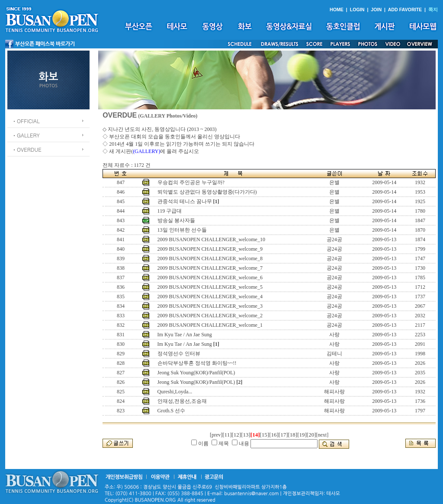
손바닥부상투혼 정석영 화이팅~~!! (197, 363)
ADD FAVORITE (405, 10)
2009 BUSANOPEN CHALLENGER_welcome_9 (210, 249)
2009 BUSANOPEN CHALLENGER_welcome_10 (211, 239)
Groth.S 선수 (172, 411)
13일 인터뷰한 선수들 (182, 230)
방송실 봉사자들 (176, 220)
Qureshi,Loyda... (175, 392)
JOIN (376, 10)
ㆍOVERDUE (27, 149)
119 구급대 (170, 211)
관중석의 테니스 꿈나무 (185, 201)
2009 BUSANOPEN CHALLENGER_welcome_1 (210, 325)
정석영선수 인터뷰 (179, 354)
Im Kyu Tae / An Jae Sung (185, 335)
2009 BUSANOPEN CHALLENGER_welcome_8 (210, 258)
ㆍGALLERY (26, 135)
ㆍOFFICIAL (26, 121)
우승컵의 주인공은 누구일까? (191, 182)
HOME (337, 10)
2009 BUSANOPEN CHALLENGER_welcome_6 (210, 278)
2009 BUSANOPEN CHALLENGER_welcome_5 (210, 287)
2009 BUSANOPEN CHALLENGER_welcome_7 (210, 268)
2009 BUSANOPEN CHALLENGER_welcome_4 (210, 297)
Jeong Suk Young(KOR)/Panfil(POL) (196, 373)
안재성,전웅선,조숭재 (182, 401)
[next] (323, 435)
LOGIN (357, 10)
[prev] (216, 435)
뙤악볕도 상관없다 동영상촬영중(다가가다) (207, 192)
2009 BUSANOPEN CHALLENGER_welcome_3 (210, 306)
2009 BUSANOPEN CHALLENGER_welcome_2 (210, 316)
